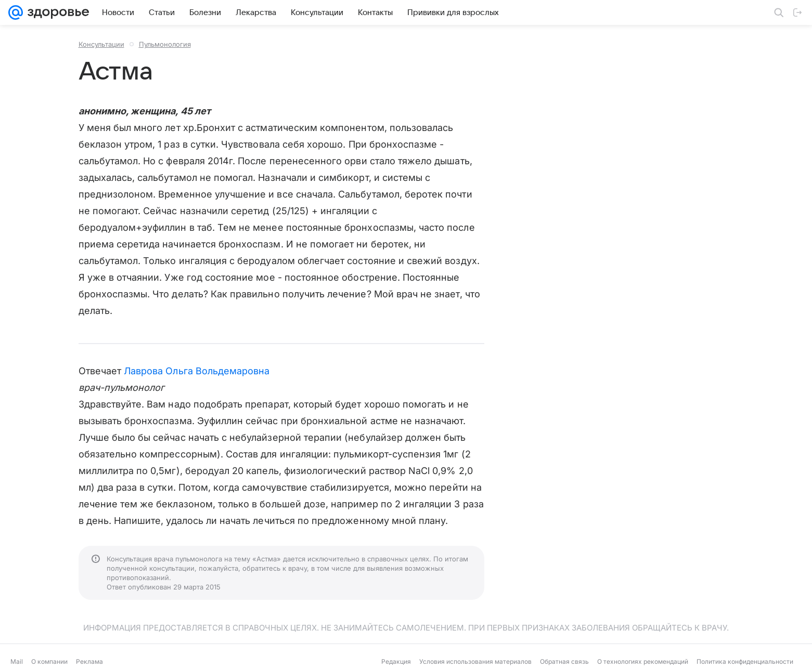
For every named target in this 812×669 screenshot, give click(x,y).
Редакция (396, 661)
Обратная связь (564, 661)
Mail (17, 661)
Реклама (89, 661)
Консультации (101, 44)
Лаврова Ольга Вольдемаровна (197, 371)
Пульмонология (165, 44)
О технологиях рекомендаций (643, 661)
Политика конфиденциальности (745, 661)
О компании (49, 661)
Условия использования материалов (475, 661)
